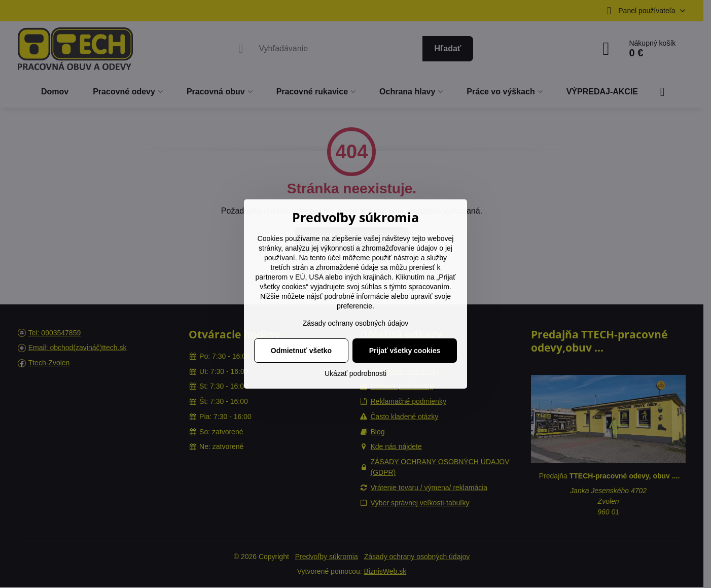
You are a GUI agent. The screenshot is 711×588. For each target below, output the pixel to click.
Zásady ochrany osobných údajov (356, 323)
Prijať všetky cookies (405, 351)
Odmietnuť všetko (301, 351)
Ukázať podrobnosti (355, 373)
